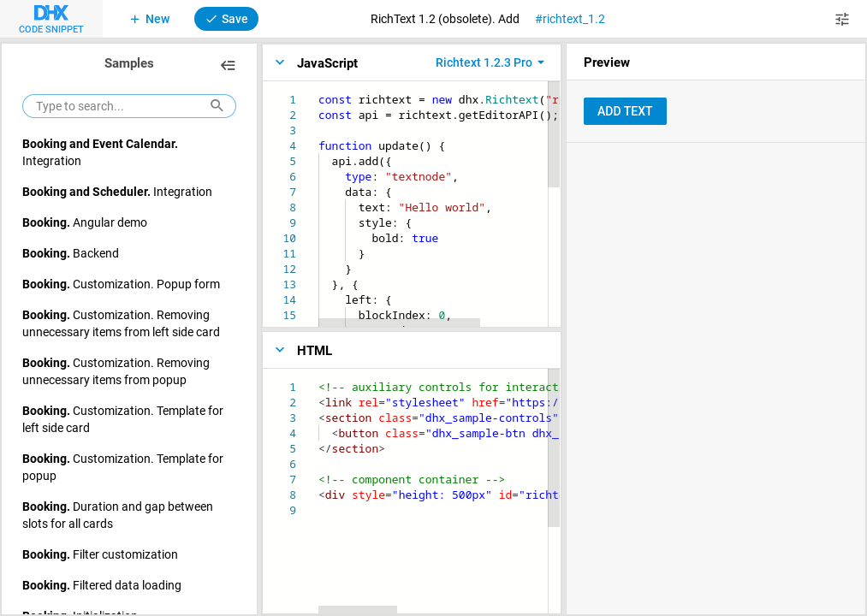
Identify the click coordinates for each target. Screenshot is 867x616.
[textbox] (319, 92)
